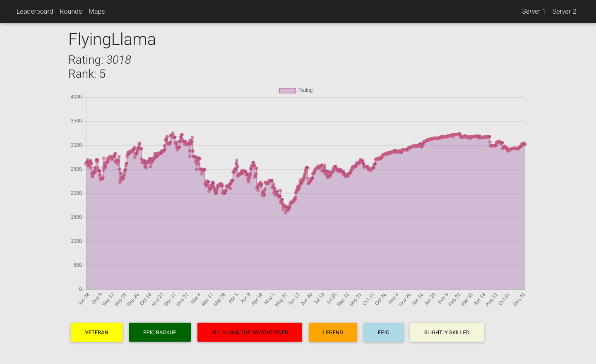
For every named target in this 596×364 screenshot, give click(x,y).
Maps (97, 11)
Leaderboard (35, 11)
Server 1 (534, 11)
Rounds (71, 11)
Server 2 (564, 11)
